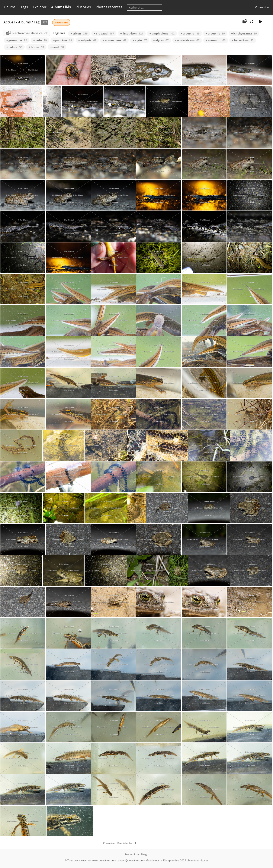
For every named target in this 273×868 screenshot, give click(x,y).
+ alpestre (190, 33)
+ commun (216, 40)
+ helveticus (243, 40)
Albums (9, 7)
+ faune (36, 47)
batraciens (61, 22)
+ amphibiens (162, 33)
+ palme (14, 47)
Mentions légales (198, 860)
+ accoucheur (114, 40)
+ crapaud (104, 33)
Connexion (262, 7)
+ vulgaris (87, 40)
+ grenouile (17, 40)
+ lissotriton (132, 33)
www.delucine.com (103, 860)
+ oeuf (57, 47)
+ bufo (40, 40)
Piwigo (144, 854)
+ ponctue (62, 40)
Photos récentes (109, 7)
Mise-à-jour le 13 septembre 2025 (166, 860)
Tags (24, 7)
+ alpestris (215, 33)
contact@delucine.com (130, 860)
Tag (37, 22)
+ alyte (140, 40)
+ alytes (161, 40)
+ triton (79, 33)
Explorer (40, 7)
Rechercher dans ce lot (30, 33)
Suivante (151, 843)
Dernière (165, 843)
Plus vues (83, 7)
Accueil (9, 22)
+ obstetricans (187, 40)
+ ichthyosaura (244, 33)
